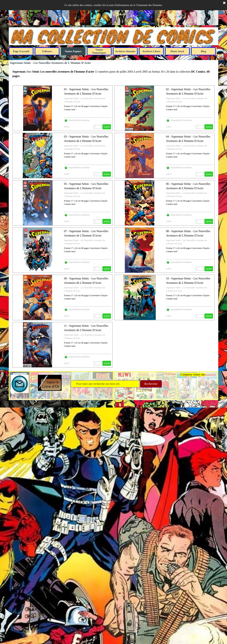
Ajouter (107, 127)
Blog (203, 51)
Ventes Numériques (99, 51)
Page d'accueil (21, 51)
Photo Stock (177, 51)
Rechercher (151, 384)
